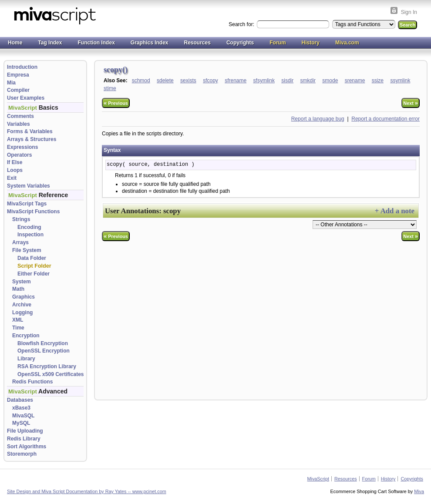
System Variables (29, 186)
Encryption (26, 336)
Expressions (22, 147)
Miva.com (347, 43)
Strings (21, 219)
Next (411, 103)
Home (15, 43)
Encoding (29, 227)
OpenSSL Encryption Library (44, 355)
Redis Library (24, 439)
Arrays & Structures (32, 139)
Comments (20, 116)
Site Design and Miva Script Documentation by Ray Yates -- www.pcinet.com (87, 491)
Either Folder (34, 274)
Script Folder (34, 266)
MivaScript (318, 479)
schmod (141, 81)
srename (355, 81)
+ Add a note (395, 211)
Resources (197, 43)
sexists (188, 81)
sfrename (236, 81)
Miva (419, 491)
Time (18, 328)
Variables (19, 124)
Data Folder (32, 258)
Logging (22, 312)
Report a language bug (318, 119)
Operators (19, 155)
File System (27, 250)
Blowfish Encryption (43, 343)
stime (110, 88)
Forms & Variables (30, 131)
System (22, 282)
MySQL (21, 423)
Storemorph (22, 454)
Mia (11, 83)
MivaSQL (23, 416)
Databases (20, 400)
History (311, 43)
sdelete (165, 81)
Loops (15, 170)
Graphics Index (150, 43)
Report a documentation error (386, 119)
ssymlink (400, 81)
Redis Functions (32, 382)
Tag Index (50, 43)
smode (330, 81)
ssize (378, 81)
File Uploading (25, 431)
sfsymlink (264, 81)
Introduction (22, 67)
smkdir (308, 81)
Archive (22, 305)
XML (18, 320)
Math (18, 289)
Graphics (24, 297)
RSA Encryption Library (47, 366)
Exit (12, 178)
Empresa (18, 75)
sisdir (287, 81)
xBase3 (21, 408)
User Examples (26, 98)
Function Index (96, 43)
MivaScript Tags (27, 204)
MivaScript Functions (33, 212)
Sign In (409, 12)
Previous (116, 103)
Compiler (18, 90)
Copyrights (240, 43)
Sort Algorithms (27, 447)
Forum (278, 43)
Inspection (30, 235)
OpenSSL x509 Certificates (51, 374)
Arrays (20, 242)
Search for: (242, 24)
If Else (15, 162)
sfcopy (210, 81)
